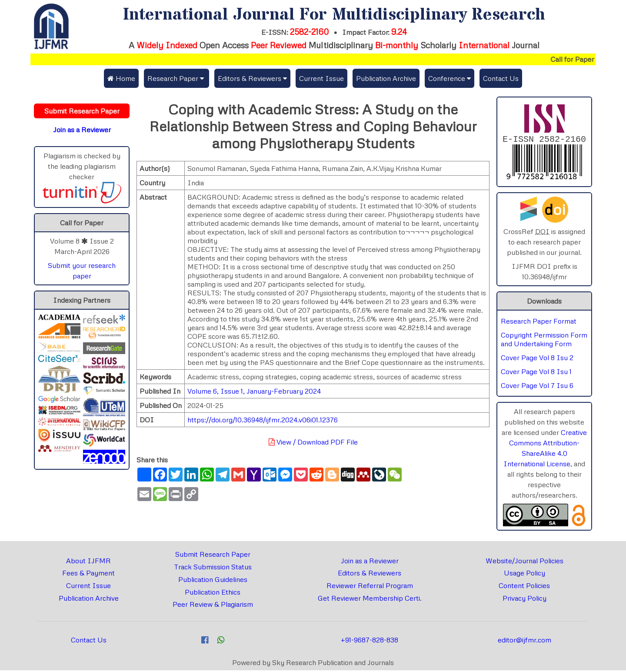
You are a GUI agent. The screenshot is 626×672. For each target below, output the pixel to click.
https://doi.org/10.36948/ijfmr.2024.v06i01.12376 (263, 420)
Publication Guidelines (213, 581)
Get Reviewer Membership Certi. (370, 600)
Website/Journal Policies (524, 562)
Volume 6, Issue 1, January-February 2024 (254, 391)
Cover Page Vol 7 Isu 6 (537, 387)
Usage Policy (524, 575)
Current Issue (321, 78)
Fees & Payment (88, 575)
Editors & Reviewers (370, 575)
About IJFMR (88, 562)
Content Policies (524, 587)
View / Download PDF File (313, 442)
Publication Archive (386, 78)
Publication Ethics (213, 594)
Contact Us (501, 78)
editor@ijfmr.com (524, 642)
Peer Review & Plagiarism (213, 606)
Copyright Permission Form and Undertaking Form (544, 341)
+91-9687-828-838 (370, 642)
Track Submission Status (213, 568)
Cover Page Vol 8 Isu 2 (537, 359)
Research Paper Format (539, 323)
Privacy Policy (524, 600)
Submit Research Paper (213, 556)
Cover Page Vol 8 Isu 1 (536, 373)
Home (121, 78)
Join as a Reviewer (370, 562)
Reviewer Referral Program (370, 587)
